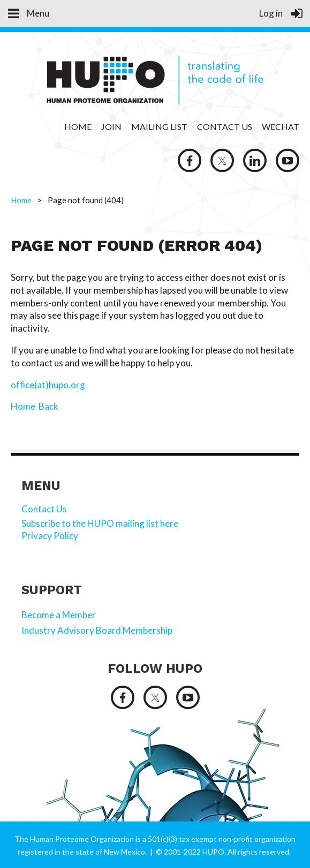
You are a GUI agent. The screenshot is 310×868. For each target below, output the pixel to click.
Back (48, 406)
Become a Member (59, 615)
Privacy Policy (51, 536)
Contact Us (44, 509)
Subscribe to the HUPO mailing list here (100, 523)
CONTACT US (225, 126)
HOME (78, 126)
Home (21, 200)
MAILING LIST (159, 126)
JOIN (112, 126)
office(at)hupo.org (48, 385)
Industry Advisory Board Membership (97, 630)
